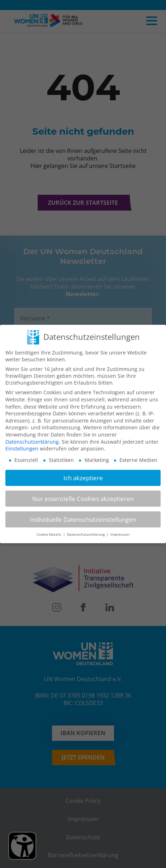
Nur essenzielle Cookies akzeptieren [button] (83, 495)
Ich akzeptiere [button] (83, 474)
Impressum (120, 531)
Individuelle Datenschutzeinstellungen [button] (83, 516)
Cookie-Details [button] (49, 531)
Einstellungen (22, 445)
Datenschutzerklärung (32, 438)
